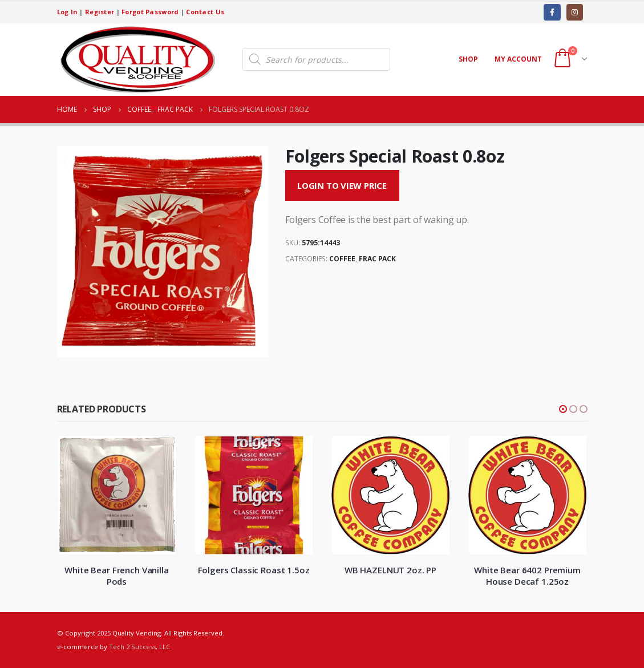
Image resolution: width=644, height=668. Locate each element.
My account (518, 59)
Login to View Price (342, 185)
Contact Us (205, 12)
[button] (563, 409)
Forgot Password (150, 12)
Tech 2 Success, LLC (139, 647)
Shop (468, 59)
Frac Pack (377, 259)
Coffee (342, 259)
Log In (68, 12)
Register (100, 12)
